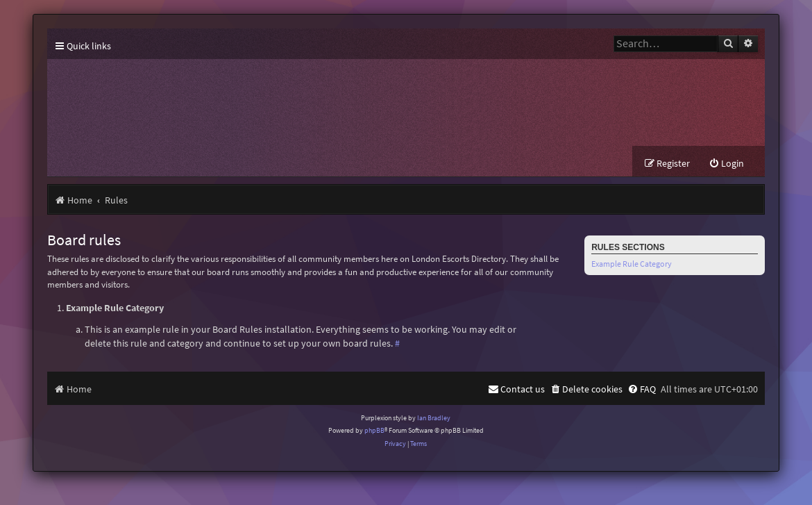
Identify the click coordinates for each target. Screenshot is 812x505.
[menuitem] (726, 164)
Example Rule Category (632, 264)
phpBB (374, 430)
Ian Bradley (434, 418)
